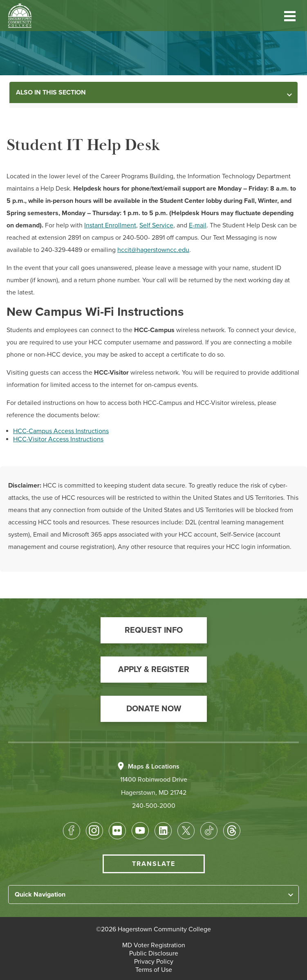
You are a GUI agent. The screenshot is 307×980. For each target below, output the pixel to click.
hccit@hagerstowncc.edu (153, 250)
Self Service (156, 225)
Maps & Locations (154, 766)
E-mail (198, 225)
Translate (154, 864)
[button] (290, 15)
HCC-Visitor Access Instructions (58, 439)
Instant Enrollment (110, 225)
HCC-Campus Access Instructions (61, 431)
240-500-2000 (154, 806)
